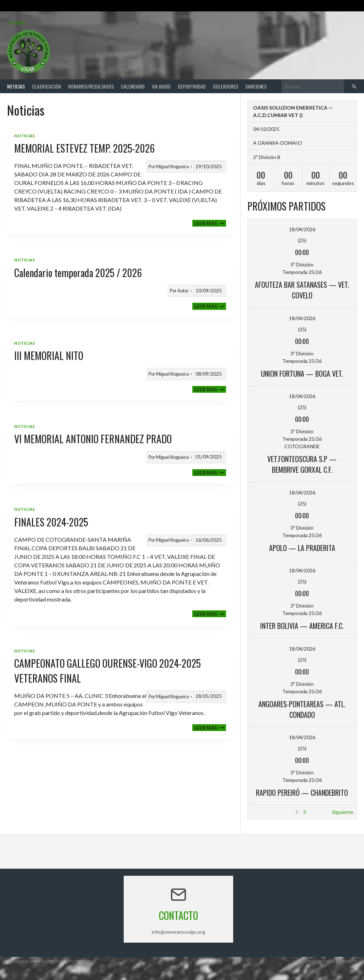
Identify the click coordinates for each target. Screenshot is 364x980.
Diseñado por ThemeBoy (332, 961)
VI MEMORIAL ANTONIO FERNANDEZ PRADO (93, 439)
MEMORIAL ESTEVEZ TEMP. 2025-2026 (84, 148)
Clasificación (46, 86)
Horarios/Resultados (91, 86)
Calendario (133, 86)
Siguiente (343, 812)
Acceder (17, 22)
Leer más (210, 223)
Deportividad (192, 86)
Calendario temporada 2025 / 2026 (78, 273)
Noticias (16, 86)
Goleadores (226, 86)
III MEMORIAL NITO (49, 356)
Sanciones (256, 86)
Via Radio (161, 86)
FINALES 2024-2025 (51, 522)
